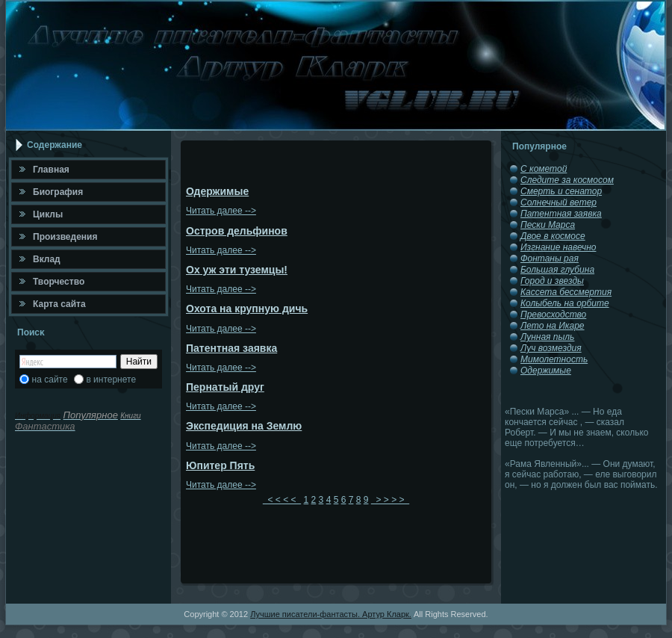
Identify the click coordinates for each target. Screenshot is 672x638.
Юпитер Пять (220, 465)
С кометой (544, 169)
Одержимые (217, 191)
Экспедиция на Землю (244, 426)
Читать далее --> (221, 211)
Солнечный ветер (559, 202)
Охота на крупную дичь (247, 309)
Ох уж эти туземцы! (237, 270)
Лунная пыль (547, 337)
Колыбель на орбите (565, 303)
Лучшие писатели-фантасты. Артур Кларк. (331, 614)
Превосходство (553, 315)
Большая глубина (557, 270)
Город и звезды (552, 281)
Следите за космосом (567, 180)
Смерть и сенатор (561, 191)
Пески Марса (548, 225)
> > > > (390, 500)
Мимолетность (554, 359)
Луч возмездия (551, 348)
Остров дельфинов (237, 231)
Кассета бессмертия (566, 292)
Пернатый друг (225, 387)
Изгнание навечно (558, 247)
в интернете (111, 380)
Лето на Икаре (553, 326)
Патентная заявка (231, 348)
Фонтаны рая (550, 258)
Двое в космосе (553, 236)
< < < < (282, 500)
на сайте (50, 380)
